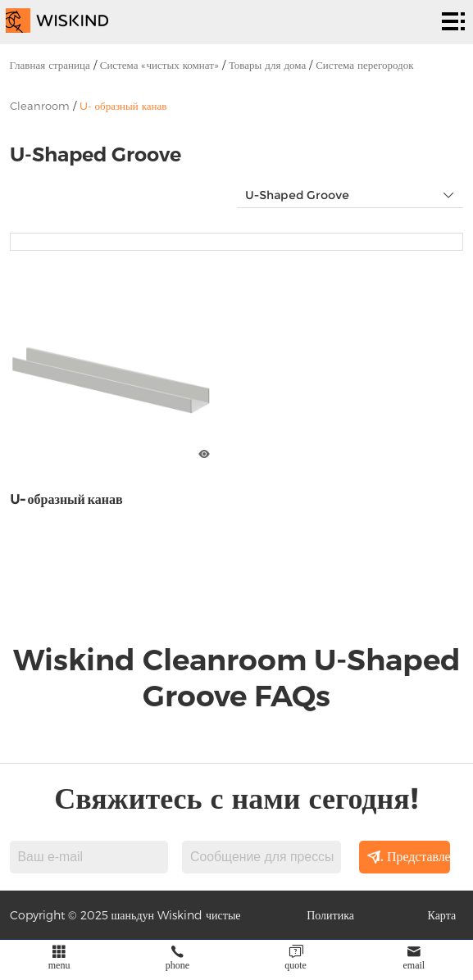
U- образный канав (123, 106)
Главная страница (50, 65)
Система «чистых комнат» (159, 65)
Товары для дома (267, 65)
